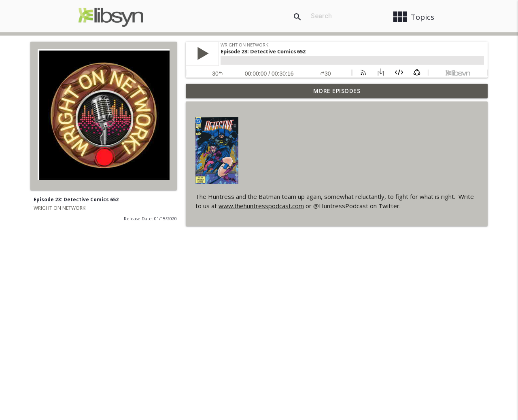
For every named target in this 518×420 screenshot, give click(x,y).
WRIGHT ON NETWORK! (60, 208)
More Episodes (337, 91)
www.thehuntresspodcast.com (261, 206)
